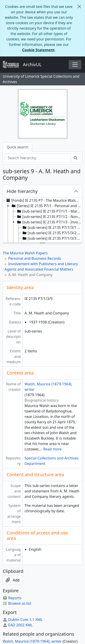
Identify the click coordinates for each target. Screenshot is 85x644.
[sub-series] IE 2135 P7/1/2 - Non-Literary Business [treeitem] (49, 217)
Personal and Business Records (35, 258)
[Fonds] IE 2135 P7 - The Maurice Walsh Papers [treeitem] (44, 200)
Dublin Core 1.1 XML (23, 620)
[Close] (79, 7)
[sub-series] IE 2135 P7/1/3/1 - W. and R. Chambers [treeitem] (52, 227)
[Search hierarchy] (38, 158)
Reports (12, 598)
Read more (52, 449)
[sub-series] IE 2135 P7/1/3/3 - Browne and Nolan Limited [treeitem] (52, 238)
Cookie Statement (38, 50)
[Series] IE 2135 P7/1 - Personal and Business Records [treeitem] (46, 206)
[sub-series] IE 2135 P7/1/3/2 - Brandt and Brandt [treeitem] (52, 233)
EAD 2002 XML (18, 625)
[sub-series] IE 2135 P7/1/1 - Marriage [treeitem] (49, 211)
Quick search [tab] (17, 147)
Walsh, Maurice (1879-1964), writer (32, 641)
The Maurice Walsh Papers (25, 253)
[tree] (42, 220)
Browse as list (17, 603)
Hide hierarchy (22, 191)
